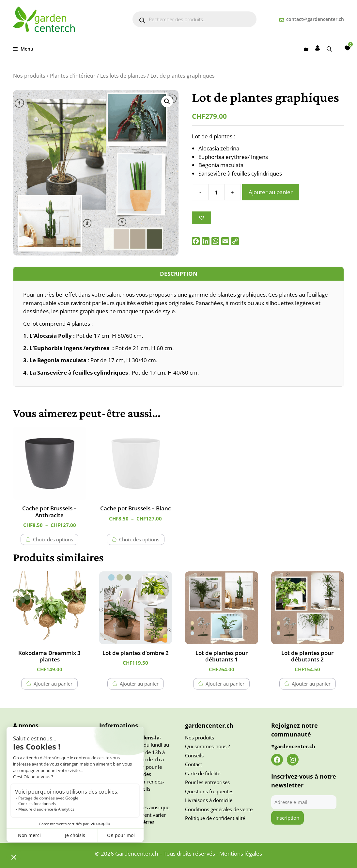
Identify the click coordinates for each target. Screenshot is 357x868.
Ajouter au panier (271, 192)
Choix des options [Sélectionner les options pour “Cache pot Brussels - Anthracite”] (53, 539)
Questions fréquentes (209, 791)
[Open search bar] (330, 49)
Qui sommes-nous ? (207, 746)
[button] (167, 101)
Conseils (194, 755)
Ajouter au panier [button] (53, 684)
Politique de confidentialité (215, 818)
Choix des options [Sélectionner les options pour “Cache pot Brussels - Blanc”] (139, 539)
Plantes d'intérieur (73, 76)
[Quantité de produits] (216, 192)
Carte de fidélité (203, 773)
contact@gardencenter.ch (315, 19)
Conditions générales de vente (219, 809)
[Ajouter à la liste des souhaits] (202, 218)
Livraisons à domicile (209, 800)
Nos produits (29, 76)
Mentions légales (241, 853)
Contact (194, 764)
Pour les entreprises (207, 782)
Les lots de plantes (123, 76)
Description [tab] (179, 274)
